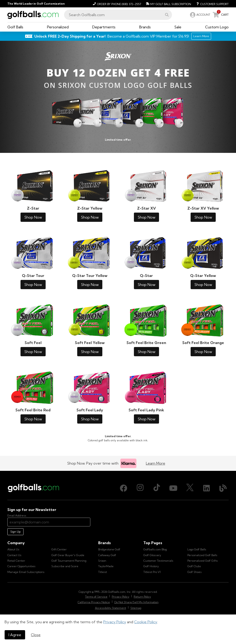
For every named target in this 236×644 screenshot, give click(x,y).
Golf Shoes (195, 572)
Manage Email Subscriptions (26, 572)
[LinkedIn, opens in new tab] (206, 488)
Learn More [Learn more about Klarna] (156, 463)
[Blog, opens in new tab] (223, 488)
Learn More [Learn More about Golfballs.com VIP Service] (201, 36)
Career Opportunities (21, 566)
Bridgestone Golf (109, 549)
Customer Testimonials (158, 561)
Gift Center (59, 549)
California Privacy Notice (94, 602)
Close (36, 635)
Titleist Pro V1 (152, 572)
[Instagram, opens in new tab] (140, 488)
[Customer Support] (211, 4)
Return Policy (142, 597)
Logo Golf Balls (197, 549)
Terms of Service (96, 597)
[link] (200, 15)
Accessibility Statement (111, 608)
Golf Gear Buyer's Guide (68, 555)
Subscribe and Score (65, 566)
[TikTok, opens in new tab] (157, 488)
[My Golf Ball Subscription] (168, 4)
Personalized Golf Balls (202, 555)
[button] (167, 15)
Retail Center (16, 561)
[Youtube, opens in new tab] (173, 488)
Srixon (102, 561)
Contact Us (14, 555)
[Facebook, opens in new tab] (124, 488)
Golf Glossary (152, 555)
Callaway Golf (107, 555)
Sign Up (15, 532)
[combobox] (118, 15)
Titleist (103, 572)
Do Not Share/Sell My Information (136, 602)
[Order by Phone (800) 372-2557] (116, 4)
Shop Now (33, 217)
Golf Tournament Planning (69, 561)
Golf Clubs (194, 566)
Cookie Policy (146, 622)
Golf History (151, 566)
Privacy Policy (115, 622)
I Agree (15, 635)
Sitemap (136, 608)
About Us (13, 549)
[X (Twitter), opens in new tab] (190, 488)
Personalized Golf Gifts (203, 561)
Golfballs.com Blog (155, 549)
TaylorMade (106, 566)
